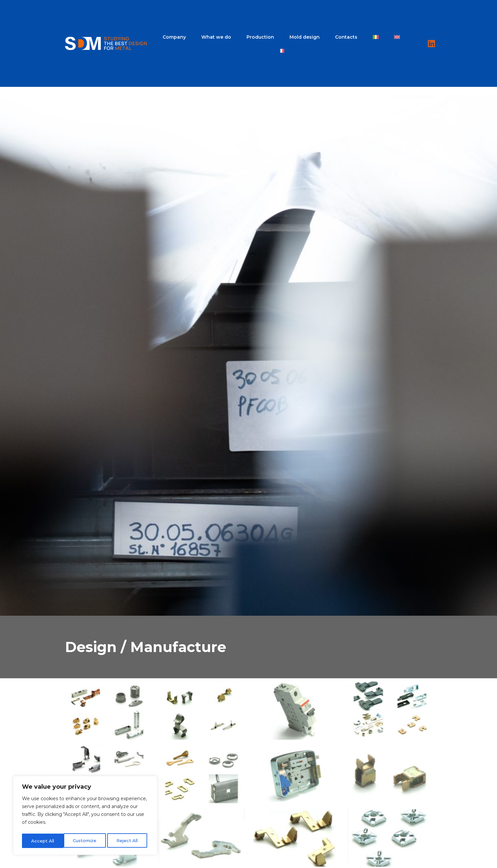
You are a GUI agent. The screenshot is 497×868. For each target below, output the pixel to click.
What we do (216, 37)
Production (260, 37)
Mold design (305, 37)
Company (174, 37)
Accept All (128, 841)
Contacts (346, 37)
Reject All (86, 841)
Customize (43, 841)
